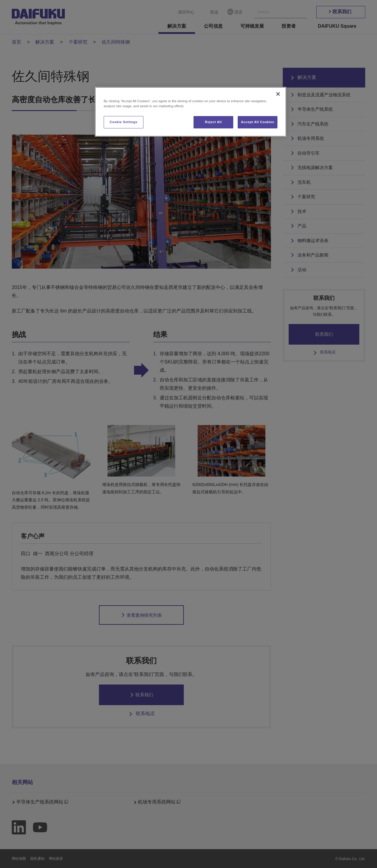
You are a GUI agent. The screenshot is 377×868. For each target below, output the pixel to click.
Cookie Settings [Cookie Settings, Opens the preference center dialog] (124, 122)
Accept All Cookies (258, 122)
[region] (191, 112)
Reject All (213, 122)
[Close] (278, 94)
